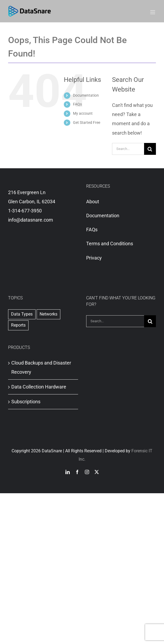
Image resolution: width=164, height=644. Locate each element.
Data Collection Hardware (39, 387)
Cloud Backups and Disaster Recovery (41, 367)
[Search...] (128, 149)
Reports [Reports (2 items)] (18, 325)
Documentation (86, 95)
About (93, 202)
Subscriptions (26, 402)
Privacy (94, 258)
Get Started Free (87, 122)
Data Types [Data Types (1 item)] (22, 314)
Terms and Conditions (110, 244)
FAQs (77, 104)
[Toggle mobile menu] (153, 12)
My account (83, 113)
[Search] (150, 149)
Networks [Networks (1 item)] (48, 314)
